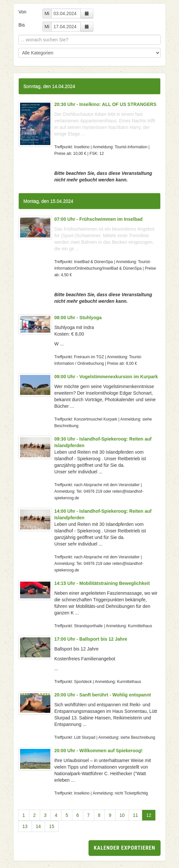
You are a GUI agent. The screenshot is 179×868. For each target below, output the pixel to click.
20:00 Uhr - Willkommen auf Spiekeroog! (98, 751)
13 (25, 826)
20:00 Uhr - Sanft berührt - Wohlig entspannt (103, 695)
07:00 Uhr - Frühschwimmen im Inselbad (98, 219)
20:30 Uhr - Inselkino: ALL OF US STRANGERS (105, 104)
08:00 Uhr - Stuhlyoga (78, 318)
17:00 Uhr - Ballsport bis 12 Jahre (91, 639)
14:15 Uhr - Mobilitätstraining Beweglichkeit (102, 583)
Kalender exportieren (125, 848)
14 (38, 826)
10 (122, 815)
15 (52, 826)
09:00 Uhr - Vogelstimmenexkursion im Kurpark (106, 377)
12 (149, 815)
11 (136, 815)
